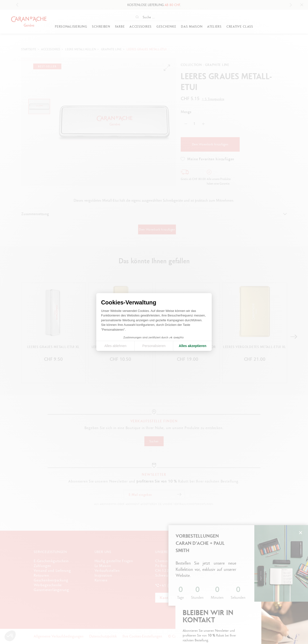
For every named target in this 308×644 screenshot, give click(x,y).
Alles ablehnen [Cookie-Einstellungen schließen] (115, 346)
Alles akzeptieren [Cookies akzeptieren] (192, 346)
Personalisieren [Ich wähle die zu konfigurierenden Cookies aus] (154, 346)
